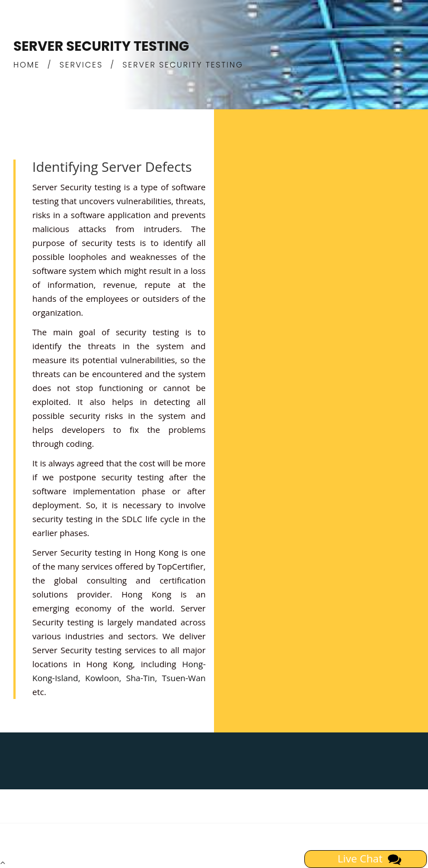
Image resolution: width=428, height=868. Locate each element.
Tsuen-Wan (184, 678)
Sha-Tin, (142, 678)
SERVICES (81, 65)
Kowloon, (103, 678)
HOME (26, 65)
